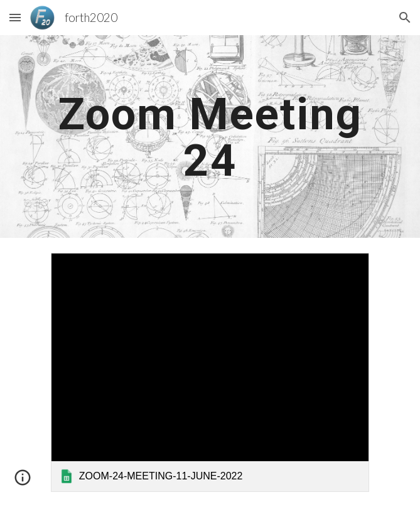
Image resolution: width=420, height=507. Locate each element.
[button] (15, 17)
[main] (210, 136)
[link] (210, 372)
